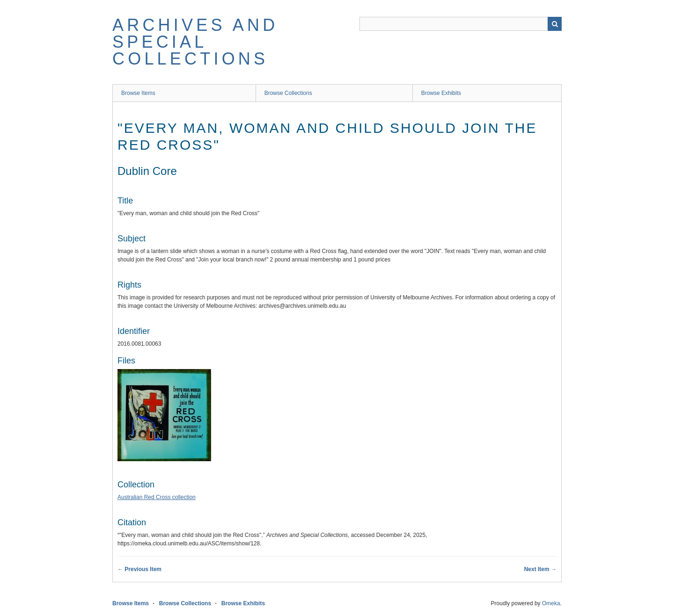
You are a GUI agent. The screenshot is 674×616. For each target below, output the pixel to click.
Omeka (551, 603)
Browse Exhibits (441, 93)
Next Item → (540, 569)
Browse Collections (288, 93)
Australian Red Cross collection (157, 497)
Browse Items (138, 93)
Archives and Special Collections (195, 42)
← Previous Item (139, 569)
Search (555, 24)
